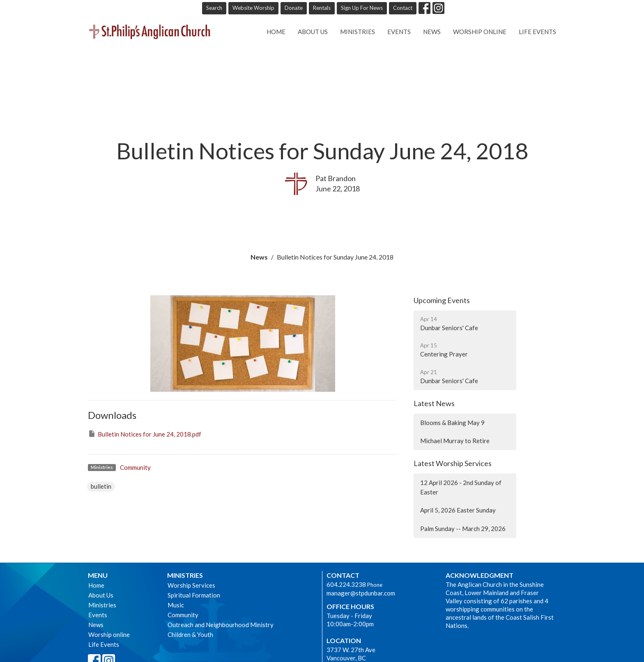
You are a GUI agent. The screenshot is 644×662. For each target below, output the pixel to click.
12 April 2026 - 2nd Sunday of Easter (461, 487)
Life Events (537, 32)
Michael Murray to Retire (455, 441)
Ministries (358, 32)
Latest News (434, 403)
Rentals (322, 8)
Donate (294, 8)
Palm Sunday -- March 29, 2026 (463, 529)
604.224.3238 (346, 584)
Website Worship (253, 8)
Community (135, 467)
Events (399, 32)
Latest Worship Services (453, 463)
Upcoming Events (442, 300)
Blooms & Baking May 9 (452, 423)
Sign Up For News (362, 8)
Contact (403, 8)
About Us (313, 32)
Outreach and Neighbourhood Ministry (221, 625)
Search (214, 8)
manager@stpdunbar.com (361, 593)
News (432, 32)
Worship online (480, 32)
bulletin (101, 486)
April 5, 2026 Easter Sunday (458, 510)
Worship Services (191, 585)
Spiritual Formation (194, 595)
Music (176, 605)
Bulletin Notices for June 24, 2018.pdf (145, 434)
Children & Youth (190, 634)
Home (276, 32)
